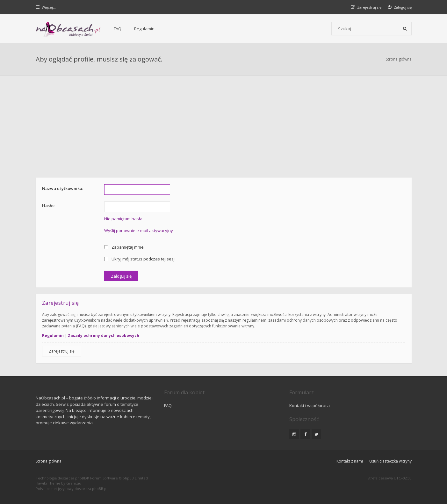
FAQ (118, 29)
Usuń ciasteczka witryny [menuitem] (390, 461)
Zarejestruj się (62, 351)
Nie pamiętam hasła (123, 219)
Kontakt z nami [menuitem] (350, 461)
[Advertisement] (224, 123)
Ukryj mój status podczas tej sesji (140, 259)
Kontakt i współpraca (310, 405)
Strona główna (399, 59)
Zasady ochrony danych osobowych (104, 336)
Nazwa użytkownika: (63, 188)
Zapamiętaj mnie (124, 247)
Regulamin (144, 29)
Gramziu (74, 483)
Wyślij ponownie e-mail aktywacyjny (139, 230)
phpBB (81, 478)
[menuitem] (400, 7)
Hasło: (48, 206)
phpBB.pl (100, 489)
